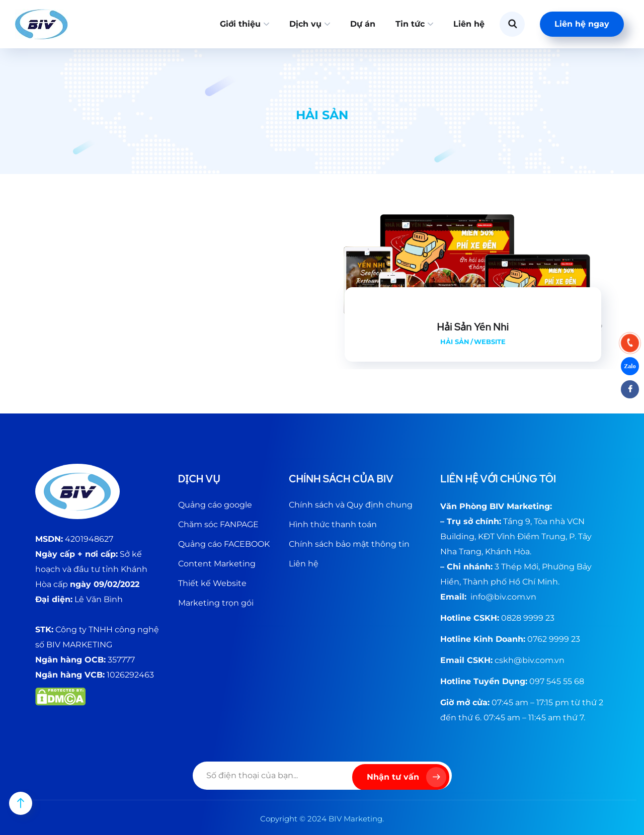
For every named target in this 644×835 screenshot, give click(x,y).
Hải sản (455, 342)
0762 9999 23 (554, 639)
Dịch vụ (305, 24)
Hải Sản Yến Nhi (473, 327)
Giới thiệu (240, 24)
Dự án (363, 24)
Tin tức (410, 24)
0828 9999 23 (528, 618)
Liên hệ (469, 24)
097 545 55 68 (557, 681)
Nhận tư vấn (407, 777)
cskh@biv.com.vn (530, 660)
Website (490, 342)
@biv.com (505, 597)
